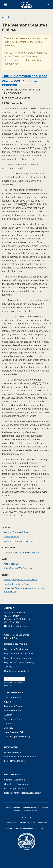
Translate (18, 682)
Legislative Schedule (14, 761)
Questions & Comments (16, 784)
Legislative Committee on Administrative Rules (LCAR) (24, 590)
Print (6, 17)
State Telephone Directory (17, 737)
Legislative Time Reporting (17, 658)
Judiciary (9, 728)
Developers (26, 817)
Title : (25, 76)
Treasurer (9, 724)
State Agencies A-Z (14, 732)
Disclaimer (9, 686)
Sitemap (8, 780)
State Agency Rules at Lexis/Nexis (20, 580)
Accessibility (34, 793)
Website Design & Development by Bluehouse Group (26, 829)
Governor (9, 702)
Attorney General (13, 710)
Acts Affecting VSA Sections (18, 568)
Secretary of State (13, 719)
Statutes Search (11, 537)
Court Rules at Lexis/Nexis (16, 584)
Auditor (8, 715)
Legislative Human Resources (19, 654)
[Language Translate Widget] (15, 679)
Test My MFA (11, 667)
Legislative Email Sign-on (17, 649)
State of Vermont (13, 697)
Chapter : (20, 83)
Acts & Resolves (11, 564)
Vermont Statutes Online (16, 532)
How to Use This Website (17, 671)
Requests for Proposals (15, 793)
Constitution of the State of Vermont (21, 552)
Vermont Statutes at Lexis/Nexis (19, 541)
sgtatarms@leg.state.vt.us (18, 626)
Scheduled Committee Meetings (20, 757)
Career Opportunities (15, 789)
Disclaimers (20, 780)
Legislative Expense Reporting (19, 662)
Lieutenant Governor (14, 706)
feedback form (20, 811)
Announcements (12, 752)
